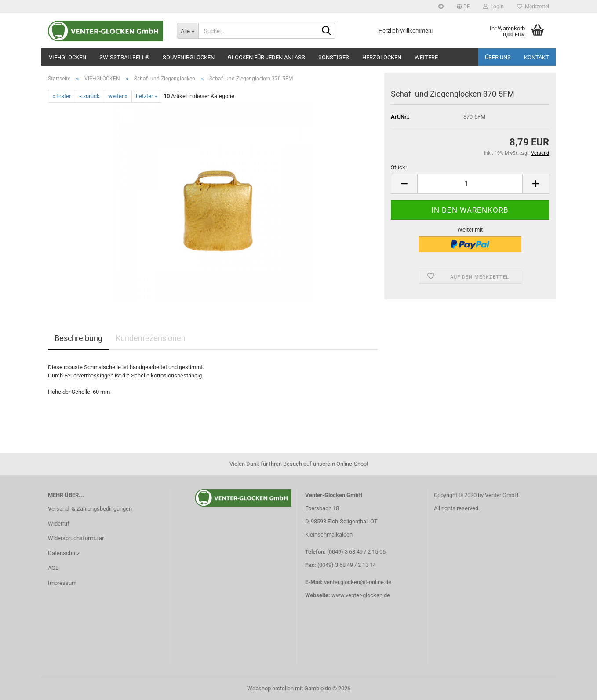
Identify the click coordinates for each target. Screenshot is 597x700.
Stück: (399, 167)
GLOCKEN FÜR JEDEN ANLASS (266, 57)
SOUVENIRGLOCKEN (189, 57)
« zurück (89, 96)
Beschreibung (78, 338)
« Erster (62, 96)
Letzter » (146, 96)
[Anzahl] (470, 184)
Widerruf (59, 524)
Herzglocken (382, 57)
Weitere (426, 57)
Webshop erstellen (270, 688)
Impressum (62, 583)
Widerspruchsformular (76, 538)
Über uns (498, 57)
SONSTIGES (334, 57)
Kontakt (537, 57)
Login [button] (493, 7)
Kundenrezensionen (151, 338)
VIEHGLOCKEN (67, 57)
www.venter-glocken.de (361, 595)
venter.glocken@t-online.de (358, 582)
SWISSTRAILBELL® (124, 57)
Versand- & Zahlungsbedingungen (90, 509)
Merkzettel (533, 7)
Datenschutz (64, 553)
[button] (463, 7)
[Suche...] (187, 31)
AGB (53, 568)
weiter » (118, 96)
